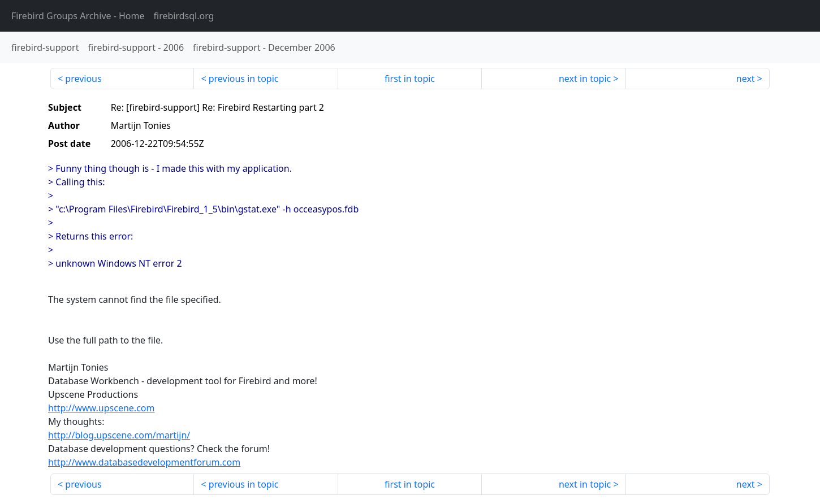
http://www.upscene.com (101, 408)
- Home (78, 16)
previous (83, 79)
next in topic (585, 79)
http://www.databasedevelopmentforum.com (144, 462)
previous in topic (244, 79)
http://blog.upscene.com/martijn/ (119, 435)
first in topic (410, 79)
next (746, 79)
